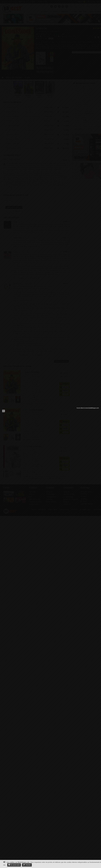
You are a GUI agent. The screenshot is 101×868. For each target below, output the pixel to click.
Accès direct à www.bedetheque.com (88, 408)
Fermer (27, 865)
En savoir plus (14, 865)
